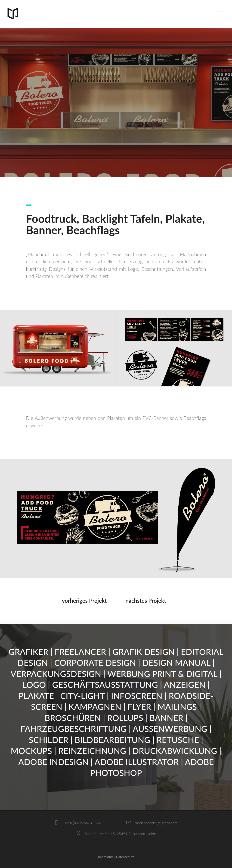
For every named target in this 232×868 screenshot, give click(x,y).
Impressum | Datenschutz (116, 857)
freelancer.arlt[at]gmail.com (156, 823)
